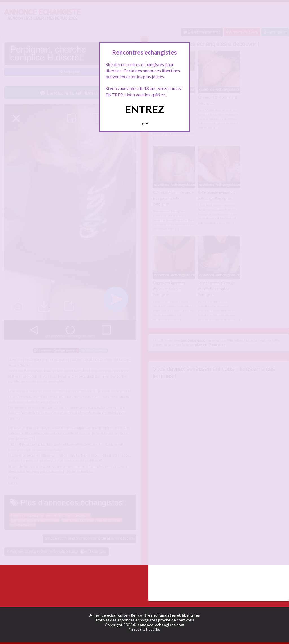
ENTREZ (145, 109)
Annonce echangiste (108, 615)
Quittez (145, 123)
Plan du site (137, 629)
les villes (154, 629)
